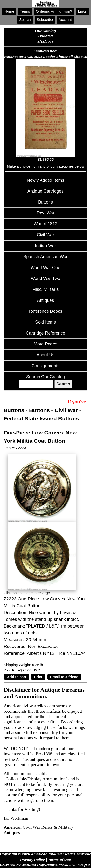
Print (38, 677)
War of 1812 (45, 224)
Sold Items (45, 322)
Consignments (45, 366)
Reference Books (45, 311)
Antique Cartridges (45, 191)
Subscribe (45, 20)
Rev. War (45, 213)
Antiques (45, 300)
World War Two (46, 278)
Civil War (45, 235)
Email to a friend (64, 677)
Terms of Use (59, 860)
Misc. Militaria (45, 289)
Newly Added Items (45, 180)
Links (82, 11)
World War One (45, 268)
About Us (45, 355)
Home (9, 11)
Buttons (45, 202)
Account (65, 20)
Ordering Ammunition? (54, 11)
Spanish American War (45, 257)
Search (25, 20)
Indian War (45, 246)
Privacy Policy (33, 860)
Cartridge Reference (45, 333)
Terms (25, 11)
